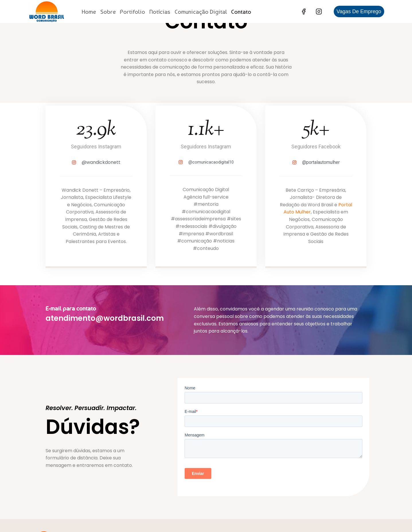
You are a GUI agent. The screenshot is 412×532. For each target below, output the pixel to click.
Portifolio (132, 12)
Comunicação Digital (201, 12)
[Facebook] (304, 11)
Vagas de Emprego (359, 11)
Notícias (160, 12)
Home (89, 12)
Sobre (108, 12)
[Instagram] (319, 11)
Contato (241, 12)
